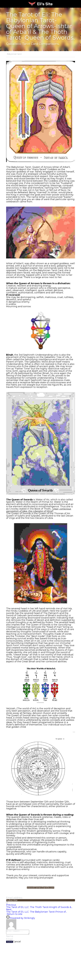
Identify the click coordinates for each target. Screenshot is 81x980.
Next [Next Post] (9, 909)
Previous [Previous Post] (11, 905)
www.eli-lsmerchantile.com (41, 888)
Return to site (14, 914)
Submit (10, 943)
